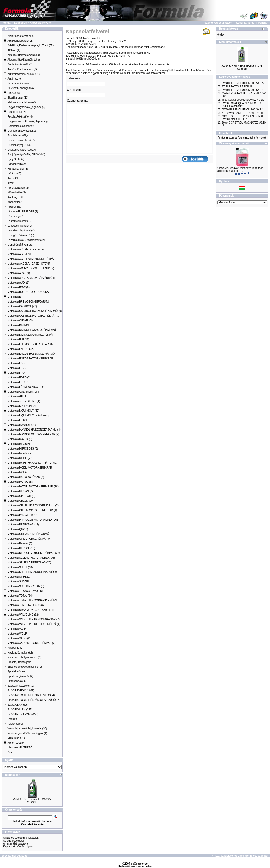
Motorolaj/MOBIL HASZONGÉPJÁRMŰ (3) (32, 463)
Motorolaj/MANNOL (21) (21, 425)
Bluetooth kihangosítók (21, 88)
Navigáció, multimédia (20, 653)
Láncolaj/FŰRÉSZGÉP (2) (23, 211)
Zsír (10, 752)
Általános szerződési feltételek (21, 838)
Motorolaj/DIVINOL (18, 325)
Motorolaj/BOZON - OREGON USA (28, 292)
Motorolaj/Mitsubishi (19, 453)
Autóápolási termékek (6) (22, 69)
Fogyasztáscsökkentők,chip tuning (27, 121)
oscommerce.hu (141, 867)
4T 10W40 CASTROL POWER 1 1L (243, 113)
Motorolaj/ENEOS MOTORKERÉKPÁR (30, 359)
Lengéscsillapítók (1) (20, 226)
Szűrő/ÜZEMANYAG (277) (23, 714)
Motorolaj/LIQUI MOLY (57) (23, 411)
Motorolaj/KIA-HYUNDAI (22, 406)
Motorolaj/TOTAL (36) (20, 596)
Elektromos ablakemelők (22, 102)
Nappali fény (15, 648)
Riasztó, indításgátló (19, 662)
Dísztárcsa (14, 93)
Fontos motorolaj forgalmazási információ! (242, 138)
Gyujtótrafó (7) (16, 159)
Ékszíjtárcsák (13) (18, 98)
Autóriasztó (14, 79)
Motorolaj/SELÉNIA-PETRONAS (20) (29, 562)
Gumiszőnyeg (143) (19, 145)
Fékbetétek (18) (17, 112)
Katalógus (20, 23)
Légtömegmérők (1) (19, 221)
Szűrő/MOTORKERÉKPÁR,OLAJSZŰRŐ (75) (34, 700)
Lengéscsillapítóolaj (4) (21, 230)
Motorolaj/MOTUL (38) (20, 482)
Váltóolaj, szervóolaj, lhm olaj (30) (27, 728)
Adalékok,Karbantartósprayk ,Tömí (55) (30, 45)
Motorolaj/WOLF (17, 634)
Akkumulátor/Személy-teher (24, 60)
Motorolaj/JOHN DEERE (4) (24, 401)
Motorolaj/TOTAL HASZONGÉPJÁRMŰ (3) (32, 600)
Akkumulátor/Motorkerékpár (24, 55)
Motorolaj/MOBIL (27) (20, 458)
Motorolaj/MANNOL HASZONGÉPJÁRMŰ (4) (34, 430)
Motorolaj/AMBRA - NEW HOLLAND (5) (31, 268)
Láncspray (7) (15, 216)
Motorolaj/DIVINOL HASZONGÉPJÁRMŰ (32, 330)
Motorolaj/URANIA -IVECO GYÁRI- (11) (31, 610)
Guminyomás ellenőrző (21, 140)
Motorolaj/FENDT (18, 368)
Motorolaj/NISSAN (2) (20, 491)
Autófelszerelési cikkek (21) (23, 74)
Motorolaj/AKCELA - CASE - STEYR (29, 264)
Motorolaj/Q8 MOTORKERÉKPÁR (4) (29, 539)
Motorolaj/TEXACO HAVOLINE (26, 591)
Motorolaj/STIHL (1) (19, 577)
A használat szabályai (16, 844)
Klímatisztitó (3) (16, 192)
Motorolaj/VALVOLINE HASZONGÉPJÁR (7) (33, 619)
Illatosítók (13, 178)
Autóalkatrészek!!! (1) (20, 64)
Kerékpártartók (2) (18, 188)
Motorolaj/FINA (16, 373)
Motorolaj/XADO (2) (19, 638)
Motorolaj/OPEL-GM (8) (21, 496)
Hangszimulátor (16, 164)
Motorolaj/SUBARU (19, 581)
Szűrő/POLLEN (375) (20, 709)
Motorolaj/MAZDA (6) (20, 439)
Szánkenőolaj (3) (17, 681)
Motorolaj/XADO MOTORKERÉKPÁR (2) (31, 643)
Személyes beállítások (218, 23)
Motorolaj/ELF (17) (18, 340)
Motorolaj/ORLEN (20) (20, 501)
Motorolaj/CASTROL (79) (22, 306)
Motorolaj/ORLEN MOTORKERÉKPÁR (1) (32, 510)
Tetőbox (12, 719)
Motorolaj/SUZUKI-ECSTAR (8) (26, 586)
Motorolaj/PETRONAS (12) (23, 525)
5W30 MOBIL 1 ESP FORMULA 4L (242, 67)
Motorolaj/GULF (17, 396)
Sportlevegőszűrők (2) (20, 676)
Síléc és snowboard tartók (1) (25, 667)
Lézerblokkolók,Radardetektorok (26, 240)
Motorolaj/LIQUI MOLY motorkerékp (28, 415)
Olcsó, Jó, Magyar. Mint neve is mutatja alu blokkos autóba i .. (240, 169)
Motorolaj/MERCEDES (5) (23, 449)
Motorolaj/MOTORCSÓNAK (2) (26, 477)
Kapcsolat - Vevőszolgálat (18, 847)
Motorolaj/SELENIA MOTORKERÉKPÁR (31, 558)
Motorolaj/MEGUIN (18, 444)
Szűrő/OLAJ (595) (18, 705)
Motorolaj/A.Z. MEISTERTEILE (25, 249)
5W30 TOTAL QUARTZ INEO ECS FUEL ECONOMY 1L (242, 105)
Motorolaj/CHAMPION (20, 321)
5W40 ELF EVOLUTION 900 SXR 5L (244, 83)
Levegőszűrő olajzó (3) (21, 235)
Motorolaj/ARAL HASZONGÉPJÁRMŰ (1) (32, 278)
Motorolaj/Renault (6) (20, 543)
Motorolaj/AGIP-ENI (19, 254)
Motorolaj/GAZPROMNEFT (23, 392)
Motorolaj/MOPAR (18, 472)
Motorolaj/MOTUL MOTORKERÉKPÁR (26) (33, 487)
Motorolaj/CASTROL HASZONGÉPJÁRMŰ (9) (35, 311)
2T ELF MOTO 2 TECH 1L (237, 87)
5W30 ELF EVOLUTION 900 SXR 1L (244, 109)
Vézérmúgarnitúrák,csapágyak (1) (27, 733)
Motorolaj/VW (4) (17, 629)
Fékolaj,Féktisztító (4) (20, 117)
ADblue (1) (14, 50)
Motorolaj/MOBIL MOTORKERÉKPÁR (30, 468)
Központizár (14, 202)
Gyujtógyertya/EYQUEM (22, 150)
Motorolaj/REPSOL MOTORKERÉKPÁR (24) (34, 553)
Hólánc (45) (14, 174)
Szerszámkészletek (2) (21, 686)
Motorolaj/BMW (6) (18, 287)
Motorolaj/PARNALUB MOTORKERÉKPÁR (33, 520)
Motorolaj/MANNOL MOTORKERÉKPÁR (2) (33, 434)
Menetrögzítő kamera (20, 245)
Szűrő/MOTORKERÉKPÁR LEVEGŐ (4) (31, 695)
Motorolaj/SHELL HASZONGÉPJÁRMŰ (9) (32, 572)
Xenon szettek (16, 743)
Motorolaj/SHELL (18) (20, 567)
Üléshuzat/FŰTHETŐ (20, 747)
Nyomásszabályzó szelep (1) (24, 657)
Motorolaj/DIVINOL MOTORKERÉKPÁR (31, 335)
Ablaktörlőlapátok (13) (20, 41)
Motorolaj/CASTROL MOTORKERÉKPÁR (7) (34, 316)
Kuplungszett (15, 197)
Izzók (10, 183)
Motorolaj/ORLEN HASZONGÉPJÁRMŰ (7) (33, 506)
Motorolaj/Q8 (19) (18, 529)
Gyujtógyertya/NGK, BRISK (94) (26, 155)
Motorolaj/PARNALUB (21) (23, 515)
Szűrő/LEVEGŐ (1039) (21, 691)
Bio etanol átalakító (19, 83)
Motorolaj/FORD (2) (19, 377)
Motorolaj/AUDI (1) (18, 283)
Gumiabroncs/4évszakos (22, 131)
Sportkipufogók (16, 672)
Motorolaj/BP (15, 297)
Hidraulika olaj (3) (18, 169)
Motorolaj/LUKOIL (18, 420)
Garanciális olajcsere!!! (21, 126)
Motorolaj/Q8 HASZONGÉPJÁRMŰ (28, 534)
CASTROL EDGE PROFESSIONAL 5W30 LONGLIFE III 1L (243, 118)
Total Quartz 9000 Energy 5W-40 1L (243, 100)
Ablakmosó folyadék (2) (21, 36)
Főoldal (7, 23)
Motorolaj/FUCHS (18, 382)
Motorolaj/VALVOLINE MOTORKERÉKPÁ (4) (34, 624)
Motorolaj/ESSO (17, 363)
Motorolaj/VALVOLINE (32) (23, 615)
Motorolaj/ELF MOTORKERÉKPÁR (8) (30, 344)
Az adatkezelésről (14, 841)
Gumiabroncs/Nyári (19, 136)
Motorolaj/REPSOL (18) (21, 548)
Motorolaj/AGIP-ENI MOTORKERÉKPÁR (31, 259)
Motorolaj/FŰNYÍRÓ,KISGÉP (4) (26, 387)
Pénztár (263, 23)
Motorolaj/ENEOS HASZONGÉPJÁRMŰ (31, 354)
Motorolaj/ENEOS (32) (20, 349)
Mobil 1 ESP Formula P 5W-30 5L (32, 799)
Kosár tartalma (245, 23)
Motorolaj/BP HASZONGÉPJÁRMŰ (28, 302)
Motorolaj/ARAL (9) (19, 273)
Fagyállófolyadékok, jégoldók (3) (26, 107)
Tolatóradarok (15, 724)
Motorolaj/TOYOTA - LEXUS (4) (26, 605)
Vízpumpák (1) (16, 738)
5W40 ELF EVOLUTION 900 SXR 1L (244, 90)
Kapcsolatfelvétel (41, 23)
